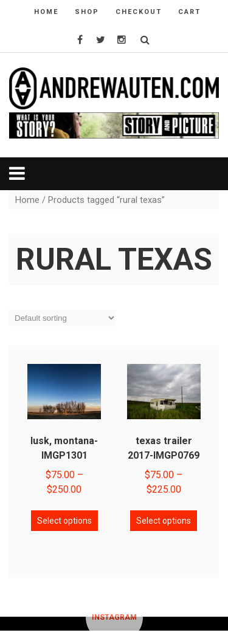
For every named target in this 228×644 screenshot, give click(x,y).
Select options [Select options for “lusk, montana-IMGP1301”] (64, 521)
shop (87, 12)
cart (189, 12)
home (46, 12)
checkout (139, 12)
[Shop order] (63, 318)
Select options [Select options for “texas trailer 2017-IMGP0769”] (164, 521)
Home (27, 200)
